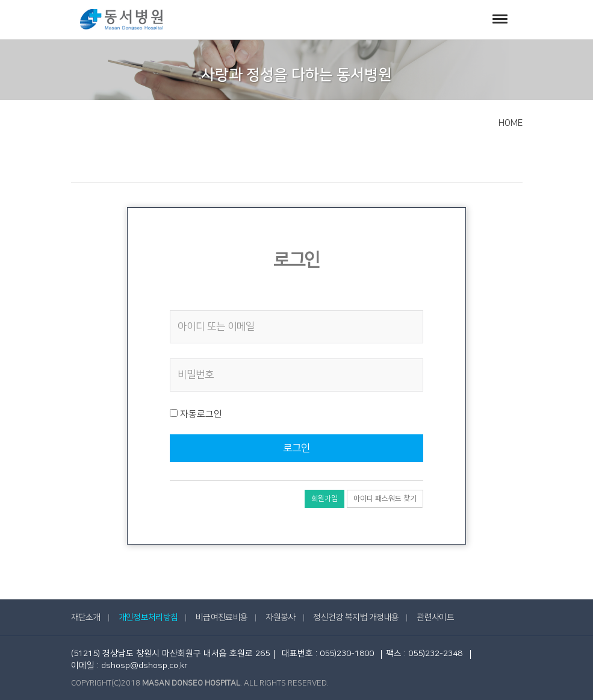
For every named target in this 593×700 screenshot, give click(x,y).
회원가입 (324, 498)
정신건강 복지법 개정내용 (356, 617)
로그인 (296, 448)
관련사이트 (435, 617)
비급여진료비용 (222, 617)
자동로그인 (196, 414)
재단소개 (86, 617)
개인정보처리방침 (148, 617)
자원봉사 (280, 617)
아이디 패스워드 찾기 (385, 498)
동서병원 (122, 20)
